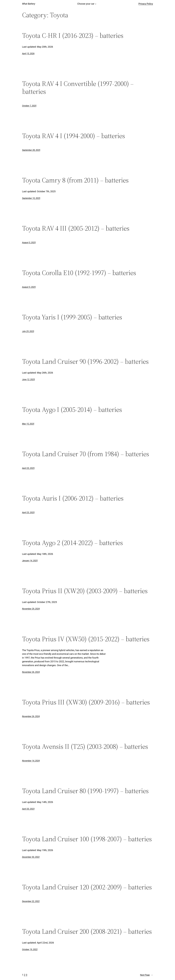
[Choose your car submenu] (96, 4)
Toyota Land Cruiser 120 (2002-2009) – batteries (87, 887)
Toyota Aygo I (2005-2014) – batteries (72, 409)
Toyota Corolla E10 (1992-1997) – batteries (79, 273)
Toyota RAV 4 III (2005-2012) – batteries (76, 228)
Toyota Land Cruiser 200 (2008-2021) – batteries (87, 931)
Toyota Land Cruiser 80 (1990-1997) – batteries (85, 791)
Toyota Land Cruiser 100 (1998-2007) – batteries (87, 839)
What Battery (29, 4)
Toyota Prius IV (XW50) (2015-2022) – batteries (86, 639)
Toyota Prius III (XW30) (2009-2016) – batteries (86, 702)
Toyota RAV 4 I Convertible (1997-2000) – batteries (78, 87)
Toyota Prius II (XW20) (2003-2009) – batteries (85, 591)
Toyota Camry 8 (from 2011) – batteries (75, 180)
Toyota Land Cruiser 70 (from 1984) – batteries (86, 454)
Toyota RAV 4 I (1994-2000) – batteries (74, 136)
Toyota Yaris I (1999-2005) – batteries (72, 317)
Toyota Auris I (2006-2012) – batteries (73, 498)
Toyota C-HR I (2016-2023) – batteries (73, 35)
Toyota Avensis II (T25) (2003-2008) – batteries (85, 746)
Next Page (146, 975)
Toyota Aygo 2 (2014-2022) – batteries (73, 543)
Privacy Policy (146, 4)
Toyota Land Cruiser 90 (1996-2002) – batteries (85, 361)
